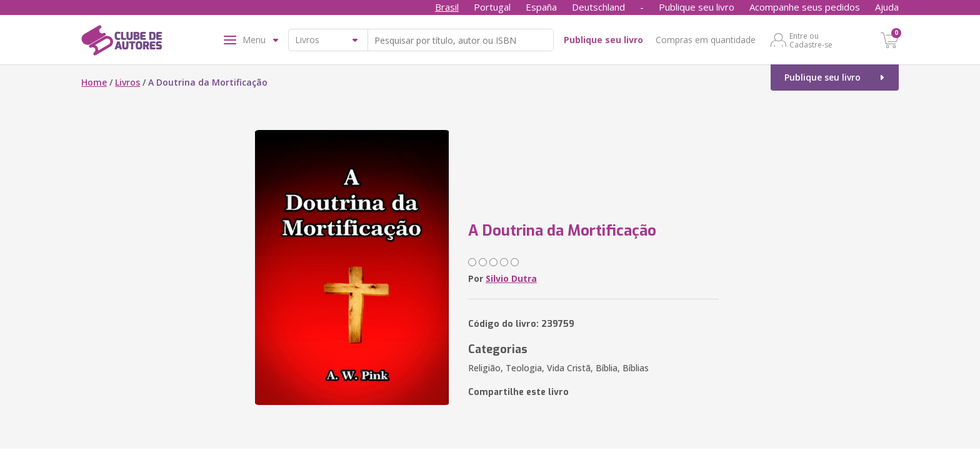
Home (94, 82)
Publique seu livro (697, 7)
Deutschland (598, 7)
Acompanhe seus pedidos (805, 7)
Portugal (492, 7)
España (541, 7)
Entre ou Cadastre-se (811, 40)
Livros (127, 82)
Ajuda (887, 7)
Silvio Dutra (511, 278)
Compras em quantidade (706, 40)
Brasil (447, 7)
